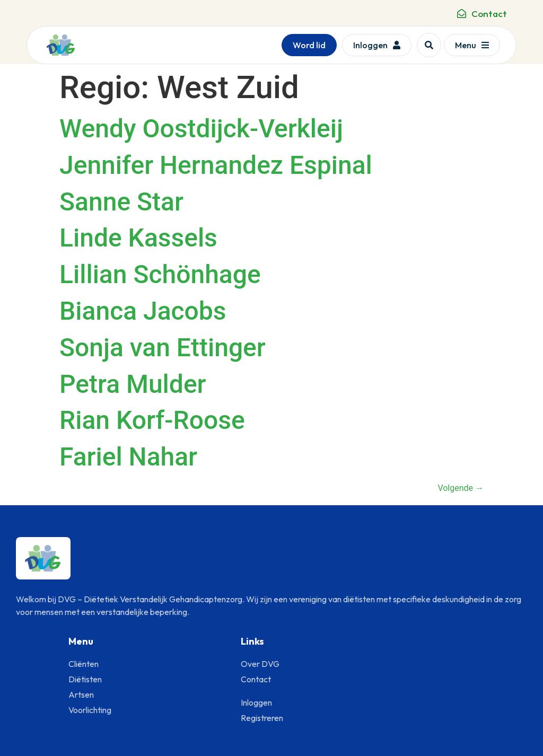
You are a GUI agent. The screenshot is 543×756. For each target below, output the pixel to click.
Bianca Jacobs (143, 311)
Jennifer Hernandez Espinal (216, 165)
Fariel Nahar (128, 457)
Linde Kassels (138, 238)
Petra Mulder (133, 384)
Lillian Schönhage (160, 274)
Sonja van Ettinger (163, 348)
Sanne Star (121, 202)
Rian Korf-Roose (152, 420)
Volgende (461, 488)
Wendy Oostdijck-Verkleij (201, 129)
